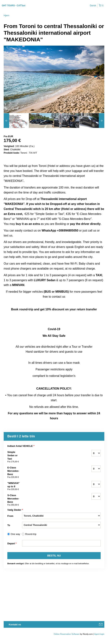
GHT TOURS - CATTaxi (14, 6)
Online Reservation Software (67, 634)
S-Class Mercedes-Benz (15, 500)
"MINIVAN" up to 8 (15, 486)
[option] (16, 121)
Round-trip (31, 534)
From (10, 516)
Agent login (99, 634)
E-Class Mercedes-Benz (15, 472)
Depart (12, 544)
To (9, 525)
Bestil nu (54, 556)
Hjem (6, 15)
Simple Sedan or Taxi (15, 457)
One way (15, 534)
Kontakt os (15, 625)
